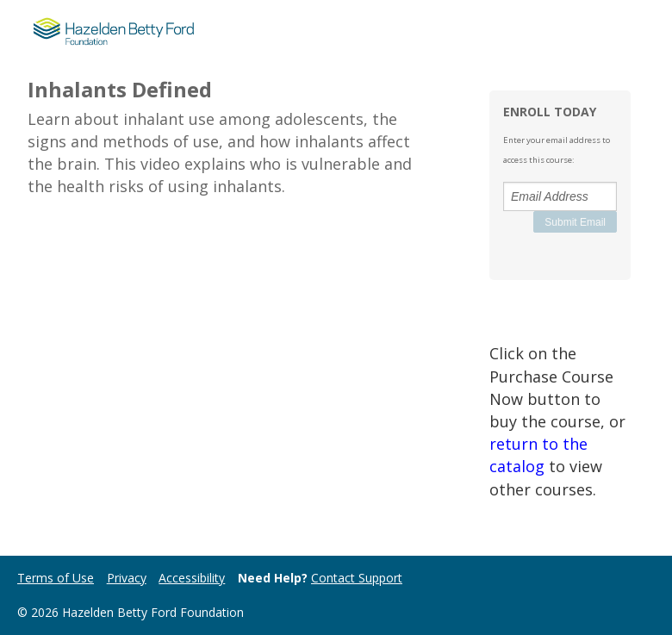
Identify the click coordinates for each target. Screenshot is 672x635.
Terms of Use (56, 578)
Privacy (127, 578)
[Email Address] (560, 196)
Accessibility (192, 578)
